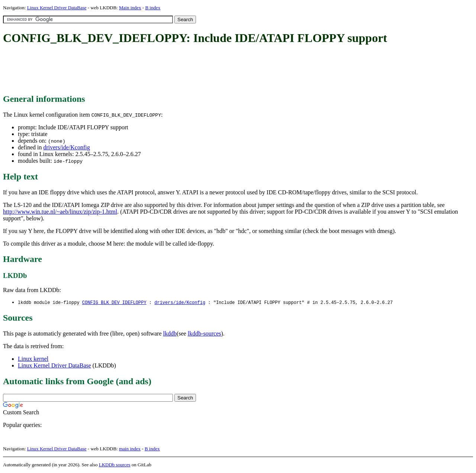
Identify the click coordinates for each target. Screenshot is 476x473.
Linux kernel (33, 359)
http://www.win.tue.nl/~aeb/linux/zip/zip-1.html (60, 212)
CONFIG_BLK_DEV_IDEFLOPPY (114, 303)
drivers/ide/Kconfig (66, 147)
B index (153, 8)
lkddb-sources (205, 334)
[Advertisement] (138, 70)
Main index (130, 8)
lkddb (170, 334)
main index (130, 449)
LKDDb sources (115, 465)
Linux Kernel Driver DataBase (57, 8)
